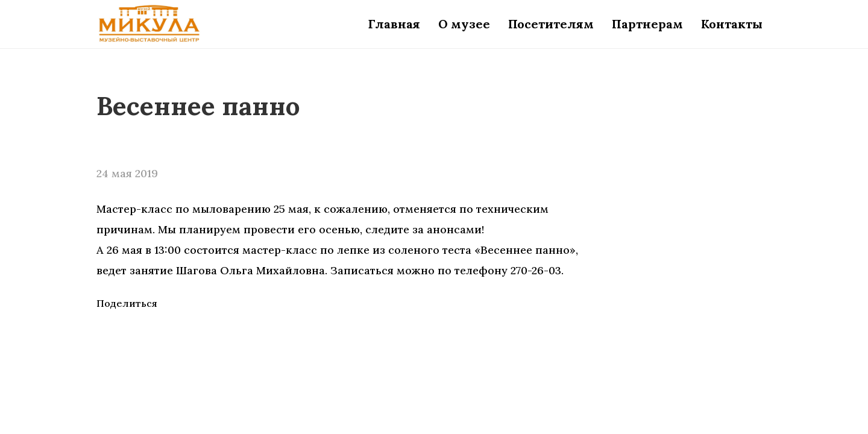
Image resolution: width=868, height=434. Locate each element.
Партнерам (647, 24)
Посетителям (551, 24)
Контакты (732, 24)
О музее (464, 24)
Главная (394, 24)
